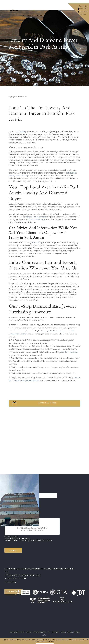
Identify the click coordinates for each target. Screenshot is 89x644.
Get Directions (14, 592)
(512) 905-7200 (63, 640)
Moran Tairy (37, 243)
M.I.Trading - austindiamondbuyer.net (37, 632)
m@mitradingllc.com (15, 579)
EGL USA (40, 592)
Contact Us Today (47, 403)
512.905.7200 (10, 582)
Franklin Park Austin (37, 220)
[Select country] (32, 495)
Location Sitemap (66, 632)
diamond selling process (36, 217)
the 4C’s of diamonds (69, 352)
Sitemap (55, 632)
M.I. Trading (21, 132)
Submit (13, 550)
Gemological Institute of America (54, 331)
